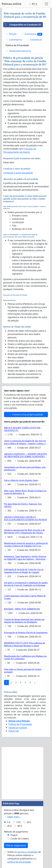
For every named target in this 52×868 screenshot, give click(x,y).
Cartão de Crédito (20, 839)
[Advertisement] (26, 773)
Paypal (14, 835)
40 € (9, 826)
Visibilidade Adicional (18, 51)
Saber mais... (12, 817)
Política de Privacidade (17, 45)
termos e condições (27, 852)
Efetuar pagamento (16, 845)
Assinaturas (32, 34)
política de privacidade (19, 862)
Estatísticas (34, 40)
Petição (11, 34)
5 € (9, 822)
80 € (20, 826)
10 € (18, 822)
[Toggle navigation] (46, 4)
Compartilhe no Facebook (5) (22, 25)
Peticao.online (12, 4)
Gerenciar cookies (18, 728)
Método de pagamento (16, 832)
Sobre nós (14, 731)
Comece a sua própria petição (26, 415)
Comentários (14, 40)
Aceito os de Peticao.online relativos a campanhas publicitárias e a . (24, 857)
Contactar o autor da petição (18, 173)
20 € (29, 822)
